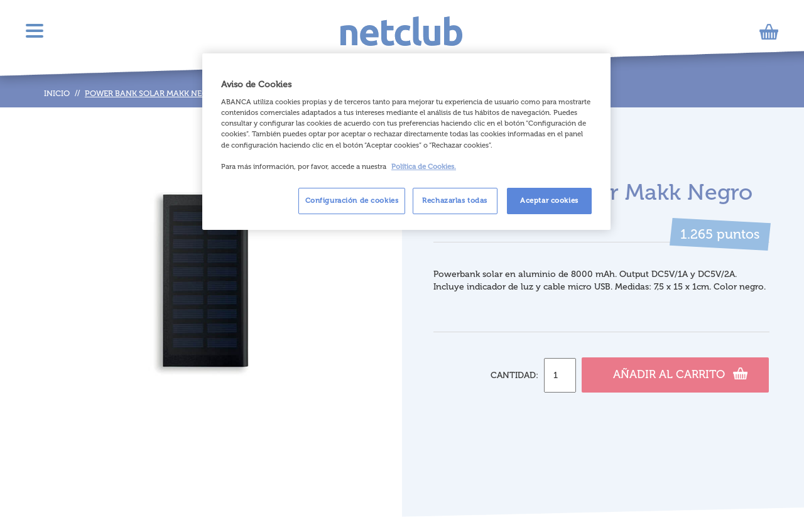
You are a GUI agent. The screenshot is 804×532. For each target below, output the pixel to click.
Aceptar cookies (549, 200)
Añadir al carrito (680, 373)
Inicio (57, 93)
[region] (406, 142)
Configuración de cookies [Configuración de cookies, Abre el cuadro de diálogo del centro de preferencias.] (352, 200)
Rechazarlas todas (455, 200)
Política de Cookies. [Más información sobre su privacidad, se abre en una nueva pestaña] (424, 166)
